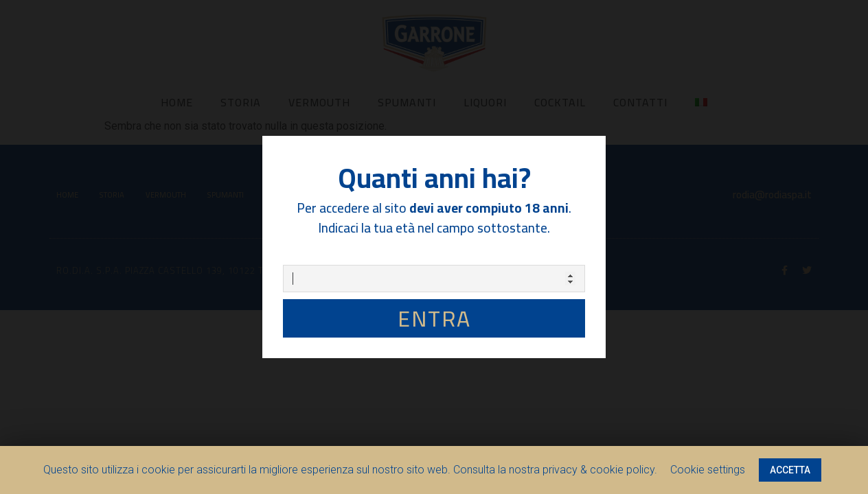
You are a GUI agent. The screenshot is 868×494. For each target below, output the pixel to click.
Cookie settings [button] (708, 470)
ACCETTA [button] (790, 470)
